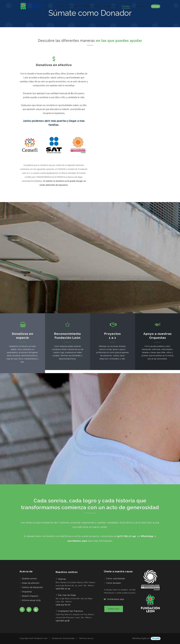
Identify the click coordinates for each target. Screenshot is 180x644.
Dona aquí (156, 6)
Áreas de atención (31, 583)
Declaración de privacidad (63, 638)
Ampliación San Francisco (71, 611)
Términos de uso (86, 638)
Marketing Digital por (141, 638)
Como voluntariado (116, 579)
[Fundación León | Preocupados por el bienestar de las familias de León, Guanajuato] (31, 6)
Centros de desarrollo (32, 587)
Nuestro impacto (30, 596)
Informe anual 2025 (31, 600)
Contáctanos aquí (115, 599)
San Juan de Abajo (67, 595)
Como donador (114, 583)
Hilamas (62, 579)
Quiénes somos (29, 579)
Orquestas (27, 592)
